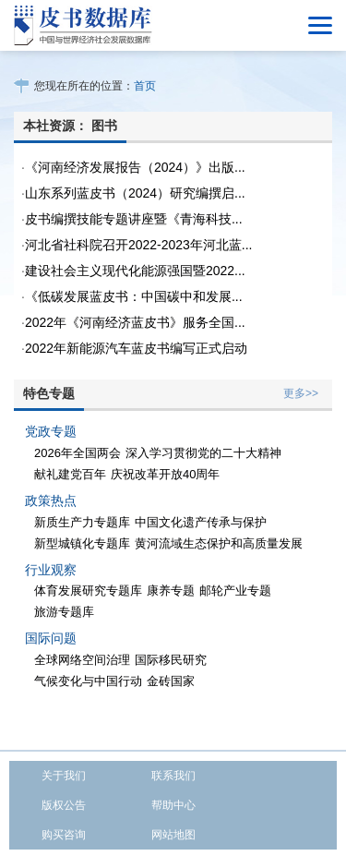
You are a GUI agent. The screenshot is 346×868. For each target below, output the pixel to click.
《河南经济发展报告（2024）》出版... (135, 167)
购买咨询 (64, 835)
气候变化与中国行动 (88, 681)
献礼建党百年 (70, 474)
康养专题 (171, 591)
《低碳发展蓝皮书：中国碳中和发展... (134, 296)
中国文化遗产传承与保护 (201, 522)
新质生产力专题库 (82, 522)
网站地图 (173, 835)
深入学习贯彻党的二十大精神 (203, 453)
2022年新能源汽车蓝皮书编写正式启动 (136, 348)
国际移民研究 (171, 660)
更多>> (301, 393)
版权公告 (64, 805)
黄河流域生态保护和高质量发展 (219, 543)
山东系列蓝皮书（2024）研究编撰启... (135, 193)
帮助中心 (173, 805)
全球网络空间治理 (82, 660)
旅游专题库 (64, 612)
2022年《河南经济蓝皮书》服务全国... (135, 322)
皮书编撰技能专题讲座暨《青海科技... (134, 219)
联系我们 (173, 776)
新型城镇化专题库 (82, 543)
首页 (145, 86)
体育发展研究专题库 (88, 591)
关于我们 (64, 776)
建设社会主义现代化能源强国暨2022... (135, 271)
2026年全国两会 (78, 453)
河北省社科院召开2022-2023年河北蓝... (139, 245)
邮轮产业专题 (235, 591)
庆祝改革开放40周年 (165, 474)
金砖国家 (171, 681)
